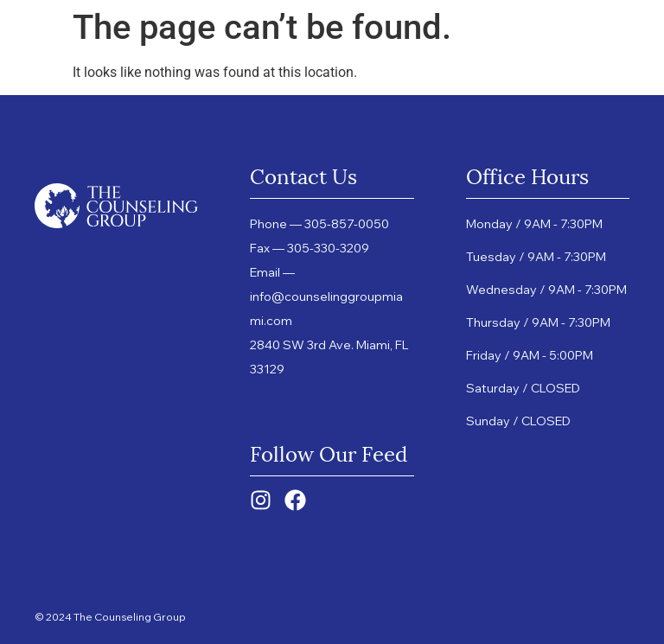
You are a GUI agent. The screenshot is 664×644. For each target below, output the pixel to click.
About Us (233, 39)
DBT (300, 39)
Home (158, 39)
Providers (456, 39)
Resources (292, 56)
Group (368, 39)
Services (180, 56)
